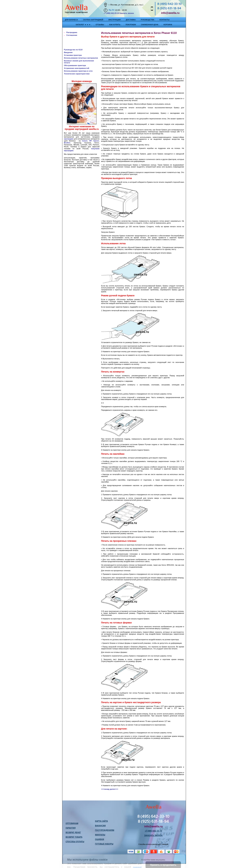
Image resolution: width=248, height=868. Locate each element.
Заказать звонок (127, 13)
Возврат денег (73, 833)
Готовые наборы (104, 844)
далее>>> (114, 789)
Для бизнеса (71, 20)
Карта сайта (101, 821)
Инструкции (114, 20)
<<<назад (105, 789)
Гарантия (71, 828)
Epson (96, 141)
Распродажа (72, 32)
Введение (68, 52)
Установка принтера (73, 55)
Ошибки (100, 840)
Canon (85, 141)
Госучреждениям (105, 830)
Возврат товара (74, 837)
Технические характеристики (77, 74)
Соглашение (72, 35)
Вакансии (100, 826)
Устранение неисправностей (77, 68)
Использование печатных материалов (81, 58)
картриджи (69, 139)
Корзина (168, 25)
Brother (67, 143)
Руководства (148, 20)
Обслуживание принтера (75, 65)
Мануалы (100, 835)
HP (91, 141)
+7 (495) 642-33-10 (111, 13)
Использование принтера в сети (78, 71)
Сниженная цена (150, 25)
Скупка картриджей (93, 20)
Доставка (131, 20)
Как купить (115, 25)
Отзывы (100, 25)
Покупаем (131, 25)
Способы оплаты (75, 842)
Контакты (165, 20)
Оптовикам (72, 824)
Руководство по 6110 (73, 50)
